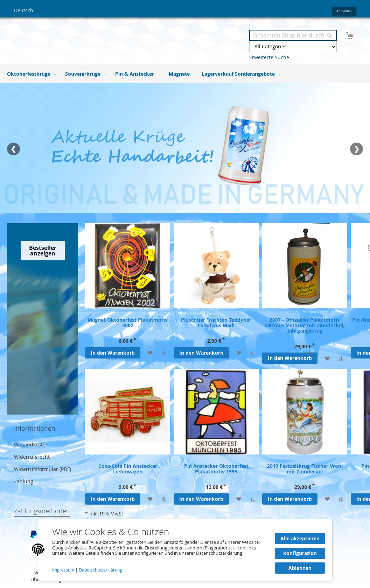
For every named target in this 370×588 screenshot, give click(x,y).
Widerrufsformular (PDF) (43, 469)
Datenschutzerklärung (100, 570)
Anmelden (344, 11)
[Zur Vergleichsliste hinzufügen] (164, 353)
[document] (185, 550)
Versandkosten (31, 445)
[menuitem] (30, 74)
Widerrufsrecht (32, 457)
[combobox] (293, 35)
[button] (28, 11)
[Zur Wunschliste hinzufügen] (150, 353)
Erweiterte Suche (269, 57)
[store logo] (100, 38)
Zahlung (24, 481)
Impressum (64, 570)
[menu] (185, 74)
